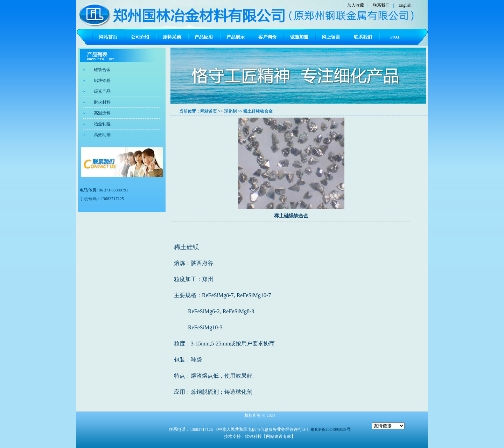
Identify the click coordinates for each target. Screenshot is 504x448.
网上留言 (331, 37)
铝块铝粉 (102, 80)
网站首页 (108, 37)
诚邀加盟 (299, 37)
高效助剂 (102, 135)
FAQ (395, 37)
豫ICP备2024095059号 (331, 429)
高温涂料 (102, 113)
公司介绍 (140, 37)
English (405, 5)
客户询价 (267, 37)
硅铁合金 (102, 70)
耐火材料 (102, 102)
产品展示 (236, 37)
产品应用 (204, 37)
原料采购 (172, 37)
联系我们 (381, 5)
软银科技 (253, 436)
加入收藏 (356, 5)
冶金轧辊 (102, 124)
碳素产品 (102, 91)
